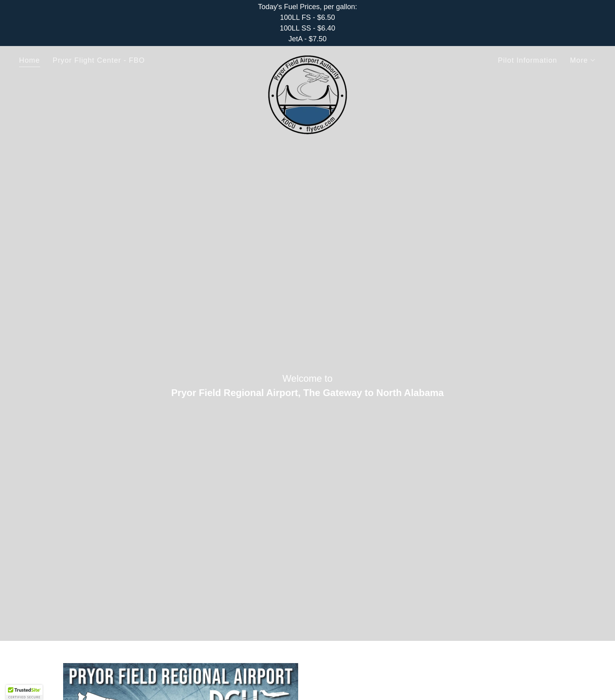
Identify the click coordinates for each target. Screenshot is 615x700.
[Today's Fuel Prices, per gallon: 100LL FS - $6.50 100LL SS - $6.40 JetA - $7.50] (307, 23)
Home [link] (30, 60)
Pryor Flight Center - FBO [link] (99, 60)
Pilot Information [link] (527, 60)
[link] (307, 59)
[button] (583, 60)
